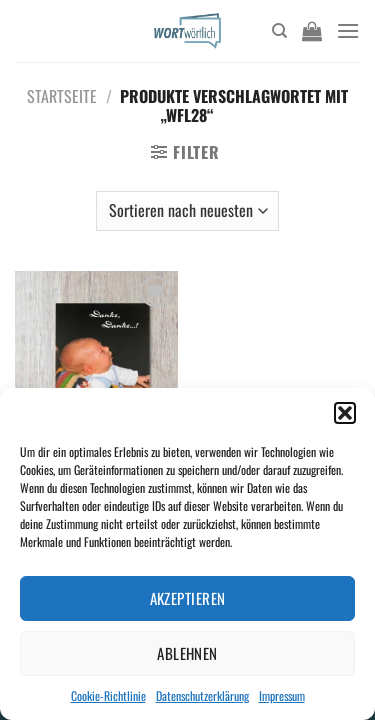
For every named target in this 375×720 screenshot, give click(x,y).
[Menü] (348, 30)
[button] (345, 413)
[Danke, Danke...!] (96, 368)
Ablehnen (187, 653)
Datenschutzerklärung (202, 695)
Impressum (282, 695)
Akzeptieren (188, 598)
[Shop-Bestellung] (187, 211)
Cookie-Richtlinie (108, 695)
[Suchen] (279, 31)
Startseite (62, 96)
